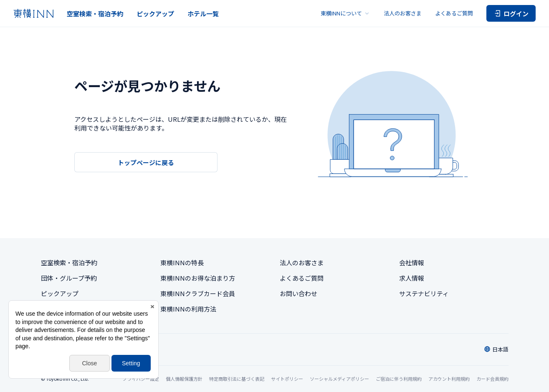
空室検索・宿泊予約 (95, 14)
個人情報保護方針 (184, 379)
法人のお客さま (403, 13)
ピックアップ (155, 14)
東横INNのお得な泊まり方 (198, 278)
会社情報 (412, 263)
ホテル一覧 (203, 14)
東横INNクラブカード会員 (198, 293)
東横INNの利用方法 (188, 309)
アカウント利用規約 (449, 379)
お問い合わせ (299, 293)
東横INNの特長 (182, 263)
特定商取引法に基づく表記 (237, 379)
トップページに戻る (146, 162)
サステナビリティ (424, 293)
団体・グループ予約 (69, 278)
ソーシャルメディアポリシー (339, 379)
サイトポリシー (287, 379)
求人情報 (412, 278)
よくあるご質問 (454, 13)
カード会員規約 (492, 379)
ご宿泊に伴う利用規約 (399, 379)
